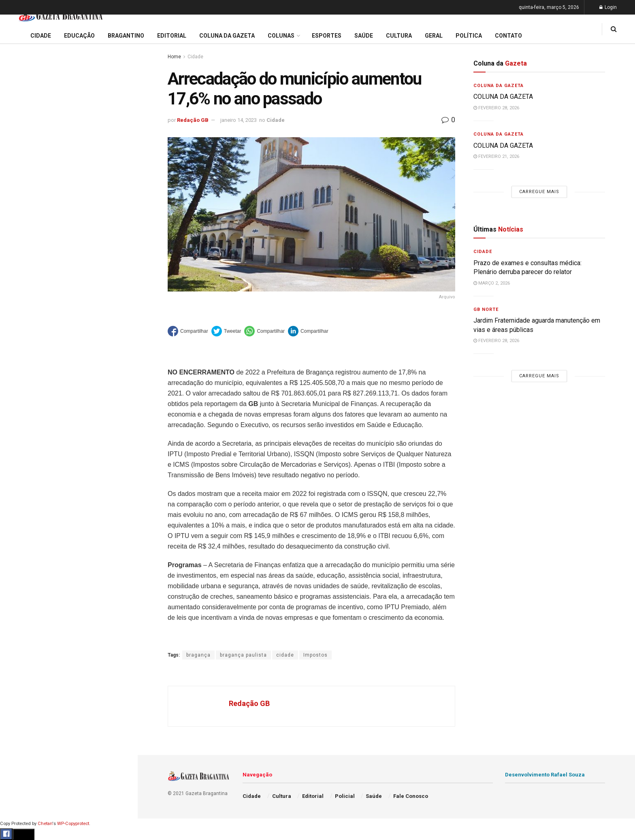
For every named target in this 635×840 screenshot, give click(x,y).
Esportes (20, 339)
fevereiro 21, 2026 (496, 156)
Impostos (315, 655)
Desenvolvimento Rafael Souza (545, 775)
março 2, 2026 (492, 283)
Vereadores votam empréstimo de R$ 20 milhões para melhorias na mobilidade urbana (66, 128)
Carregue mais (69, 198)
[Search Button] (121, 493)
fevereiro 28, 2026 (496, 108)
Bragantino (23, 324)
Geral (15, 417)
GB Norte (486, 309)
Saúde (17, 401)
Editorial (20, 293)
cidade (285, 655)
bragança (198, 655)
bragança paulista (243, 655)
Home (174, 57)
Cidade (18, 262)
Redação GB (193, 120)
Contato (508, 36)
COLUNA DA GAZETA (503, 97)
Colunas (281, 36)
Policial (18, 370)
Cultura (18, 355)
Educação (21, 278)
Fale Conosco (27, 432)
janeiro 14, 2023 (239, 120)
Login (608, 7)
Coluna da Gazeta (32, 308)
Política (19, 386)
